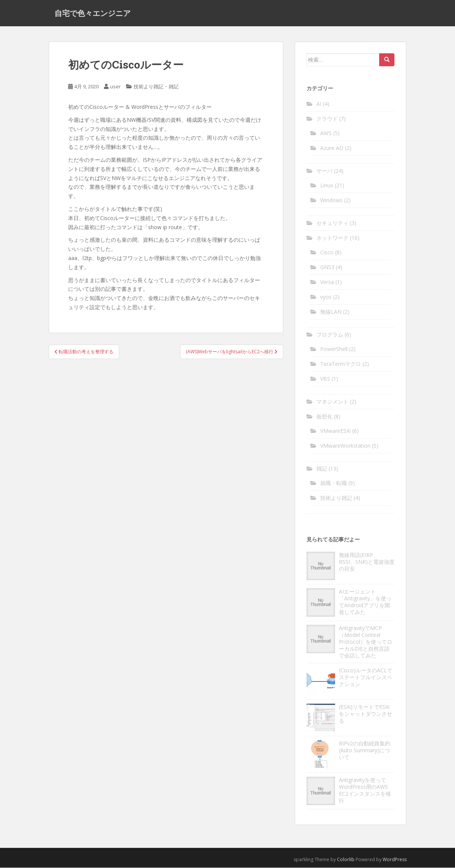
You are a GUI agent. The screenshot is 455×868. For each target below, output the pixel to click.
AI (319, 104)
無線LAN (331, 312)
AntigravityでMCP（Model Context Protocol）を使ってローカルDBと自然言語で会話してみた (366, 642)
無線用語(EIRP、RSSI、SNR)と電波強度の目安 (367, 562)
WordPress (395, 860)
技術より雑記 (148, 87)
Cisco (327, 253)
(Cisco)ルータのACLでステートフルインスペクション (366, 678)
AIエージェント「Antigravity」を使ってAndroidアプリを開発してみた (365, 602)
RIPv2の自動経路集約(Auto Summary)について (365, 751)
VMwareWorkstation (345, 446)
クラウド (327, 119)
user (115, 87)
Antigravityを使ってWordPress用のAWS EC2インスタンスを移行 (365, 791)
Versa (327, 282)
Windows (331, 200)
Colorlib (346, 860)
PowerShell (334, 349)
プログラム (330, 335)
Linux (327, 186)
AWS (326, 133)
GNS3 (327, 267)
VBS (325, 379)
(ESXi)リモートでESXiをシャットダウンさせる (366, 714)
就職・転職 (334, 483)
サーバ (324, 171)
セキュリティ (332, 223)
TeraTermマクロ (341, 364)
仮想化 (324, 417)
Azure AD (332, 148)
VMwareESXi (335, 431)
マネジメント (332, 402)
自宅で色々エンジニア (93, 13)
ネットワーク (332, 238)
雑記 (174, 87)
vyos (326, 297)
